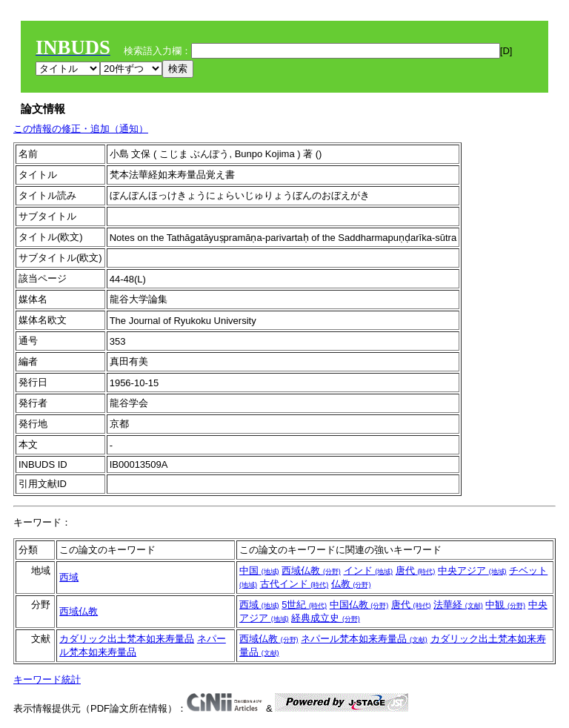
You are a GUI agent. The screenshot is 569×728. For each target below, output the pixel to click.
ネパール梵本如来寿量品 (364, 639)
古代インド (295, 584)
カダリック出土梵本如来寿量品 (127, 639)
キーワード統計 (47, 679)
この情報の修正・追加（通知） (81, 129)
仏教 (351, 584)
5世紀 (304, 605)
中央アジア (472, 570)
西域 (69, 577)
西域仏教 (311, 570)
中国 (259, 570)
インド (369, 570)
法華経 (458, 605)
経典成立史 (326, 618)
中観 (505, 605)
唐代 (416, 570)
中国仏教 (359, 605)
